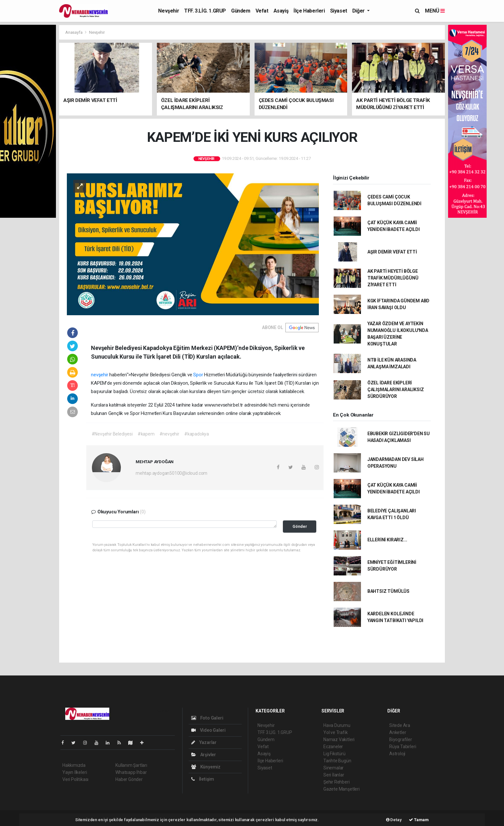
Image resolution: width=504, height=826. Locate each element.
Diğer (359, 11)
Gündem (241, 11)
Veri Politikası (75, 779)
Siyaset (339, 11)
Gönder (300, 526)
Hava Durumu (337, 725)
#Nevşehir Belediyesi (112, 434)
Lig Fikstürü (334, 754)
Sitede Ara (400, 725)
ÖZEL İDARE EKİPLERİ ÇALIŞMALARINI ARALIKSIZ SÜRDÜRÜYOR (396, 390)
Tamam (419, 820)
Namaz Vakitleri (339, 739)
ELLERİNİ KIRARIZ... (387, 540)
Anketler (398, 732)
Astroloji (397, 754)
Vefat (262, 11)
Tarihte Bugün (337, 761)
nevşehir (100, 375)
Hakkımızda (74, 765)
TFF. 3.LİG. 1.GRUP (205, 11)
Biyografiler (401, 739)
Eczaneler (333, 747)
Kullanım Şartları (131, 765)
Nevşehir (169, 11)
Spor (198, 375)
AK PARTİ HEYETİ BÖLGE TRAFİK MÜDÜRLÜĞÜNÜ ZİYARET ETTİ (393, 278)
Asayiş (281, 11)
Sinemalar (333, 768)
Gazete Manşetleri (342, 789)
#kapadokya (197, 434)
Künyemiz (206, 767)
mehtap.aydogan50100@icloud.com (171, 473)
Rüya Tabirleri (403, 747)
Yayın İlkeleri (75, 772)
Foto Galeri (207, 718)
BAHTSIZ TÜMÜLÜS (388, 591)
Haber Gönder (129, 779)
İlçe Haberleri (309, 11)
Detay (394, 820)
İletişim (203, 779)
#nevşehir (169, 434)
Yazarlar (204, 742)
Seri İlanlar (334, 775)
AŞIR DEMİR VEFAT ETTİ (392, 252)
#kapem (146, 434)
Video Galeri (208, 730)
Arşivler (204, 755)
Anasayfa (74, 32)
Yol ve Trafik (336, 732)
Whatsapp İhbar (131, 772)
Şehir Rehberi (337, 782)
